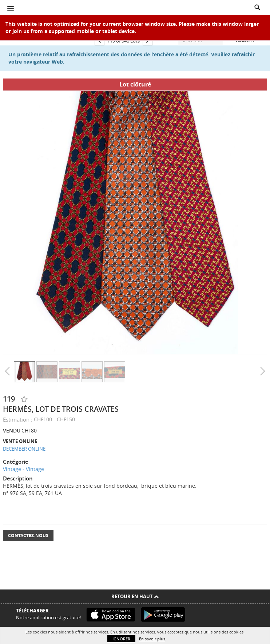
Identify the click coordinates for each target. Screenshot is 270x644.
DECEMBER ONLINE (24, 449)
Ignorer (121, 639)
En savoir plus (152, 639)
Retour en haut (135, 596)
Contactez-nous (28, 536)
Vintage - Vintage (23, 469)
